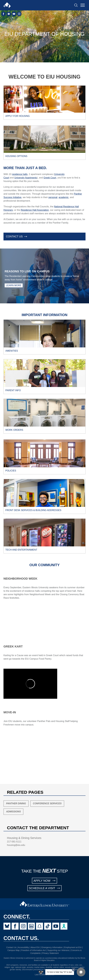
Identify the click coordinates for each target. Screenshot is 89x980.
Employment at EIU (73, 947)
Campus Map (13, 950)
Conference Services (47, 803)
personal (53, 197)
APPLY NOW (44, 881)
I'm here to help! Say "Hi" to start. (60, 972)
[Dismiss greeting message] (74, 970)
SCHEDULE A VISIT (45, 888)
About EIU (35, 947)
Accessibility (23, 947)
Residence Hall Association (35, 210)
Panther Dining (16, 803)
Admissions (13, 812)
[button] (81, 972)
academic (64, 197)
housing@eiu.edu (16, 845)
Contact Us (11, 947)
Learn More (14, 285)
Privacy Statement (50, 953)
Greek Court (50, 178)
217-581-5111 (14, 842)
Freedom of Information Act (33, 950)
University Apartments (26, 178)
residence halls (20, 174)
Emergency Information (52, 947)
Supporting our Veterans (58, 950)
